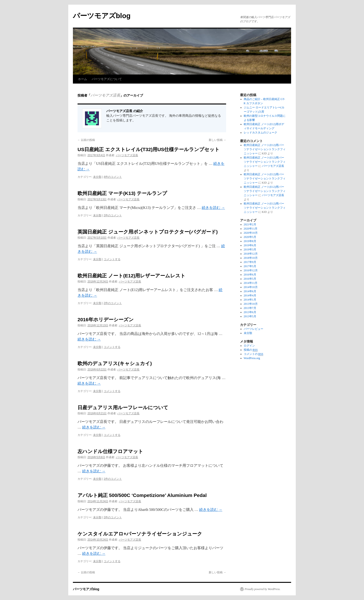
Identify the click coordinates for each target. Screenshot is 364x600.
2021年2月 (250, 224)
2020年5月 (250, 237)
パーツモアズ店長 (105, 95)
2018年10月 (251, 258)
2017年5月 (250, 266)
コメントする (112, 259)
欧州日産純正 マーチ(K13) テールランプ (122, 193)
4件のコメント (113, 177)
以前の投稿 (86, 140)
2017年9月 (250, 262)
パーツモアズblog (102, 16)
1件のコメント (113, 479)
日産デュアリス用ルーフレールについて (123, 407)
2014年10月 (251, 287)
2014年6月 (250, 291)
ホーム (83, 79)
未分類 (97, 177)
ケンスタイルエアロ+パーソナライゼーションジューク (140, 534)
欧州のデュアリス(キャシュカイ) (115, 363)
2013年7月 (250, 308)
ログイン (249, 346)
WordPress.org (252, 358)
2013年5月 (250, 316)
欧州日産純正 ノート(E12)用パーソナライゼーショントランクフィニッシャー (265, 149)
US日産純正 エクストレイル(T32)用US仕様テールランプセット (149, 149)
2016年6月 (250, 275)
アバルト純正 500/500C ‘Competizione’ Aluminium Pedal (142, 495)
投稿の (251, 350)
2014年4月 (250, 295)
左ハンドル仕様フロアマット (110, 451)
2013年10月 (251, 304)
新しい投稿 (217, 140)
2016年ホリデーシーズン (106, 319)
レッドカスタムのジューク (260, 133)
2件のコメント (113, 215)
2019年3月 (250, 250)
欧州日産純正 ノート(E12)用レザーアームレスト (132, 276)
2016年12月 (251, 270)
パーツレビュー (253, 329)
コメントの (253, 354)
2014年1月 (250, 300)
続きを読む (213, 208)
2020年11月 (251, 229)
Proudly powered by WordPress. (263, 589)
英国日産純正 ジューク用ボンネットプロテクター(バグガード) (148, 232)
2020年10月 (251, 233)
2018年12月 (251, 254)
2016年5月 (250, 279)
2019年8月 (250, 241)
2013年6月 (250, 312)
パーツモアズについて (107, 79)
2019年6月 (250, 245)
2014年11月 (251, 283)
